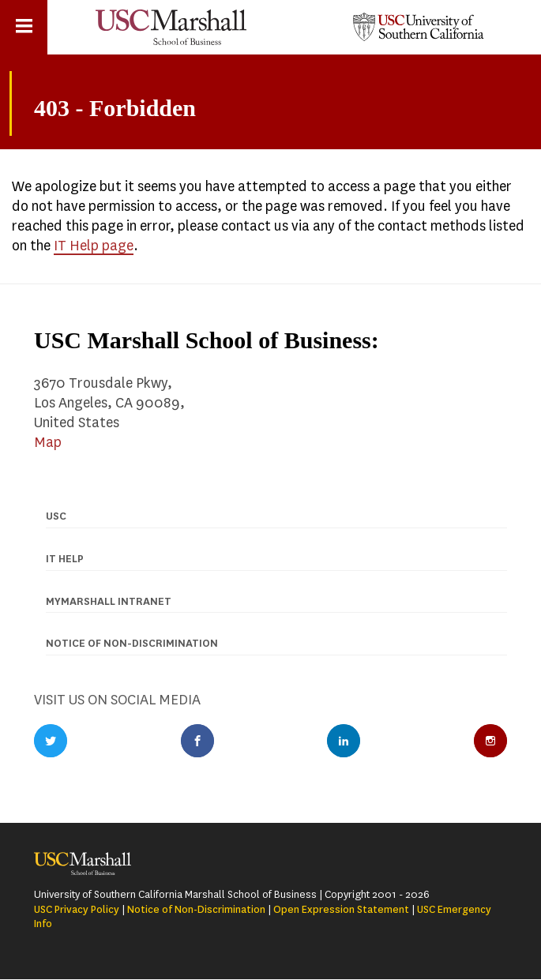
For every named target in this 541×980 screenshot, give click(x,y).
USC (56, 516)
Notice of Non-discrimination (132, 643)
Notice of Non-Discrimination (196, 909)
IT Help (65, 559)
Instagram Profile (490, 741)
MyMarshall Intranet (109, 601)
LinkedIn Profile (344, 741)
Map (48, 442)
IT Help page (94, 246)
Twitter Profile (51, 741)
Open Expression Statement (341, 909)
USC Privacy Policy (77, 909)
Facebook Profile (197, 741)
